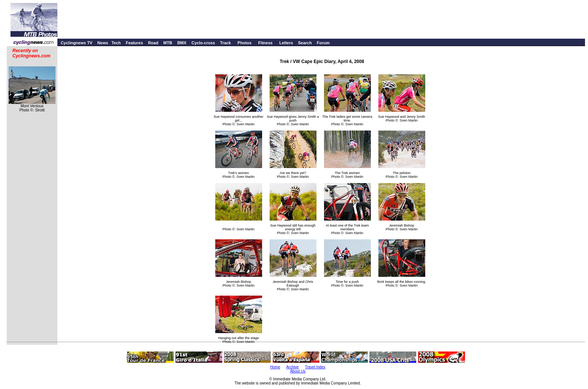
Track (226, 43)
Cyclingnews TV (76, 43)
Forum (323, 43)
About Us (298, 371)
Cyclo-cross (203, 43)
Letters (286, 43)
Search (305, 43)
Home (275, 367)
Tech (116, 43)
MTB (168, 43)
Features (134, 43)
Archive (292, 367)
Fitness (265, 43)
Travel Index (315, 367)
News (103, 43)
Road (153, 43)
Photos (244, 43)
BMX (182, 43)
